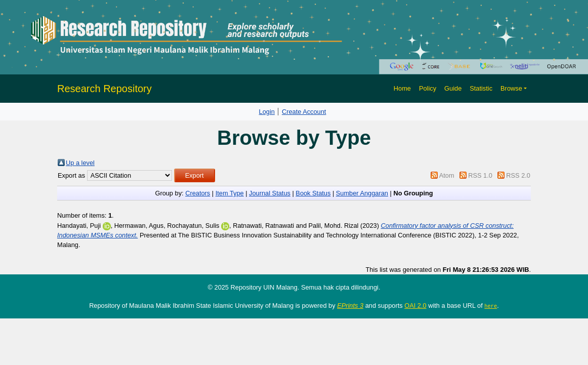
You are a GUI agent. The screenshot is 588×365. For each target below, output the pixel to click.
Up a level (80, 163)
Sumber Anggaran (362, 193)
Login (267, 112)
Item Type (230, 193)
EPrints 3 (350, 306)
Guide (453, 88)
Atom (447, 175)
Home (402, 88)
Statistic (481, 88)
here (491, 306)
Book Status (313, 193)
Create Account (304, 112)
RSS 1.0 (480, 175)
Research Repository (104, 89)
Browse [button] (511, 88)
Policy (428, 88)
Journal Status (270, 193)
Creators (198, 193)
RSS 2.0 (518, 175)
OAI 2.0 (415, 306)
